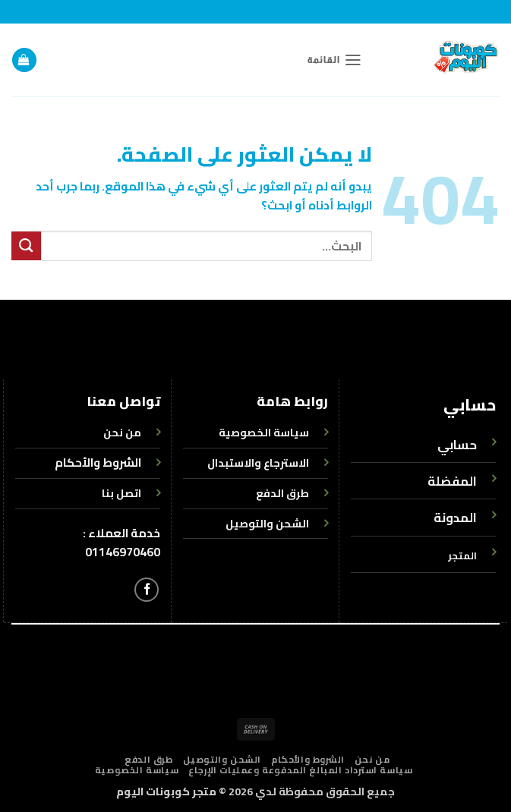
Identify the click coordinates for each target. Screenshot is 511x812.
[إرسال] (26, 246)
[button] (334, 60)
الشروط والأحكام (98, 463)
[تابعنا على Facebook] (147, 590)
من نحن (372, 760)
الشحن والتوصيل (222, 760)
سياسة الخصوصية (137, 770)
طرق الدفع (148, 760)
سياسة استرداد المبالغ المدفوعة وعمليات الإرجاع (300, 770)
